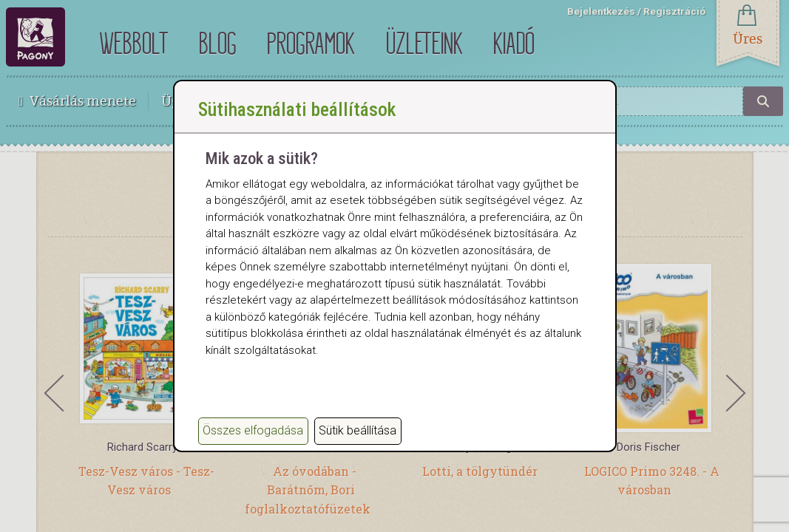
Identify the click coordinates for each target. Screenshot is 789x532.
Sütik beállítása (358, 430)
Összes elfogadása (253, 430)
